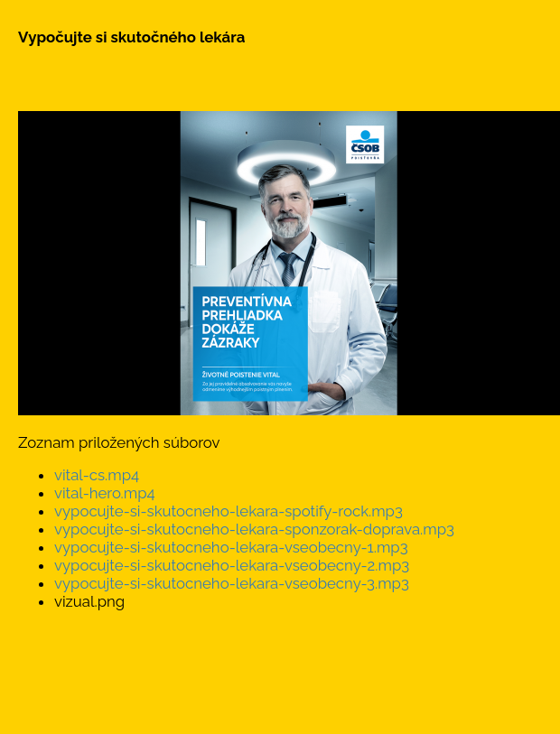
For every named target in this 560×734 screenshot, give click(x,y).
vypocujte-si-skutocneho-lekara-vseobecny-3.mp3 (232, 583)
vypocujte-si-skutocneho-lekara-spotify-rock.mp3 (229, 511)
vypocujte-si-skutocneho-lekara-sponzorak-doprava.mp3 (254, 529)
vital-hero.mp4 (105, 493)
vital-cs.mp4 (97, 475)
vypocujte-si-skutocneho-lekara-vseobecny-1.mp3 (231, 547)
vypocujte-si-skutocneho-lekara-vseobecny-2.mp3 (232, 565)
